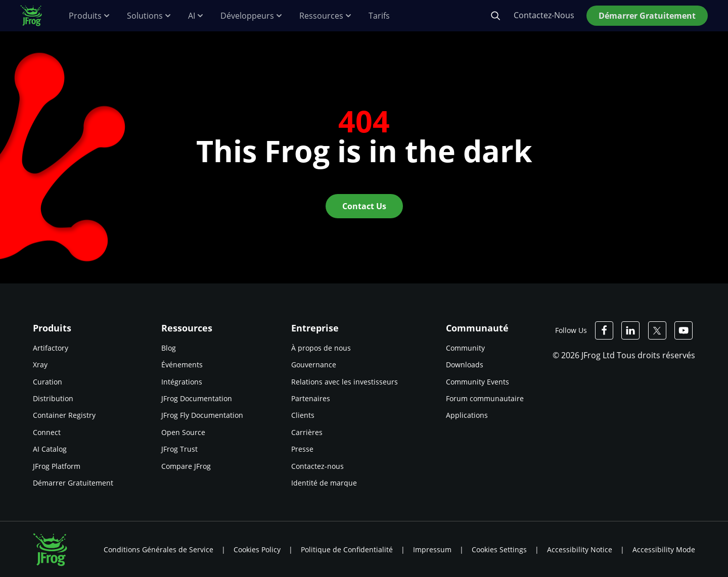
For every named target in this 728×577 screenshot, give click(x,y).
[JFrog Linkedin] (631, 330)
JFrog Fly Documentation (202, 415)
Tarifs (379, 16)
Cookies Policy (257, 549)
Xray (40, 365)
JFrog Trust (179, 449)
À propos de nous (321, 348)
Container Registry (64, 415)
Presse (302, 449)
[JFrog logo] (36, 16)
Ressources (326, 16)
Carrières (307, 432)
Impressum (432, 549)
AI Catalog (50, 449)
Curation (48, 382)
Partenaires (311, 398)
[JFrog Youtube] (684, 330)
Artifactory (51, 348)
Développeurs (252, 16)
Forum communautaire (485, 398)
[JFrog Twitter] (657, 330)
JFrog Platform (57, 466)
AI (196, 16)
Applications (467, 415)
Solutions (149, 16)
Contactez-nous (317, 466)
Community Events (477, 382)
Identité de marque (324, 483)
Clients (303, 415)
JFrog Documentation (197, 398)
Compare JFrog (186, 466)
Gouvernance (314, 365)
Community (465, 348)
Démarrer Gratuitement (73, 483)
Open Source (183, 432)
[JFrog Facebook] (605, 330)
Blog (169, 348)
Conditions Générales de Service (158, 549)
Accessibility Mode (664, 549)
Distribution (53, 398)
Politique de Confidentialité (347, 549)
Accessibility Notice (580, 549)
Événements (182, 365)
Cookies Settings (499, 549)
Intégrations (182, 382)
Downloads (465, 365)
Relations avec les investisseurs (345, 382)
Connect (47, 432)
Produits (90, 16)
